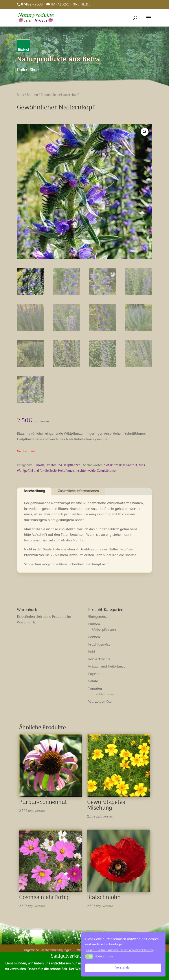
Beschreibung (34, 491)
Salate (93, 681)
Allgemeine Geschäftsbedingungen (47, 951)
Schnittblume (106, 471)
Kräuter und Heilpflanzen (63, 465)
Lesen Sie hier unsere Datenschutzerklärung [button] (120, 950)
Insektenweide (85, 471)
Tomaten (95, 689)
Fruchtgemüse (99, 645)
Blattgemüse (98, 617)
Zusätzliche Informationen (78, 491)
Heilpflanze (66, 471)
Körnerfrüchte (99, 659)
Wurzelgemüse (100, 702)
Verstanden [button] (123, 968)
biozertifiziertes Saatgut (120, 465)
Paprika (94, 674)
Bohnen (94, 637)
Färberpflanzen (104, 630)
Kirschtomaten (103, 694)
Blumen (32, 95)
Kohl (92, 652)
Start (20, 95)
